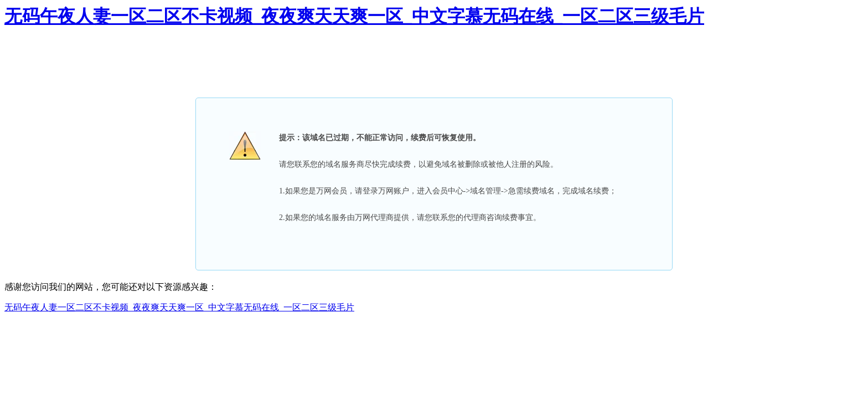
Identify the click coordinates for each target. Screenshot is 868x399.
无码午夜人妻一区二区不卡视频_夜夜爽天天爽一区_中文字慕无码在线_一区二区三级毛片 (354, 16)
